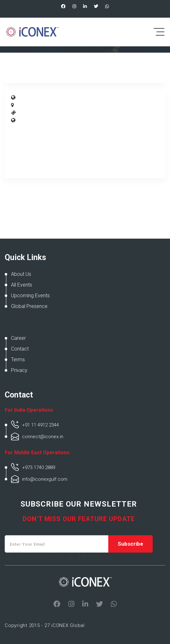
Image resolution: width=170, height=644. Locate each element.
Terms (18, 360)
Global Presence (29, 306)
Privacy (19, 370)
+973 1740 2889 (39, 467)
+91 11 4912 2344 (40, 425)
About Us (21, 274)
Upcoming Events (30, 296)
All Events (22, 285)
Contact (20, 349)
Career (18, 338)
